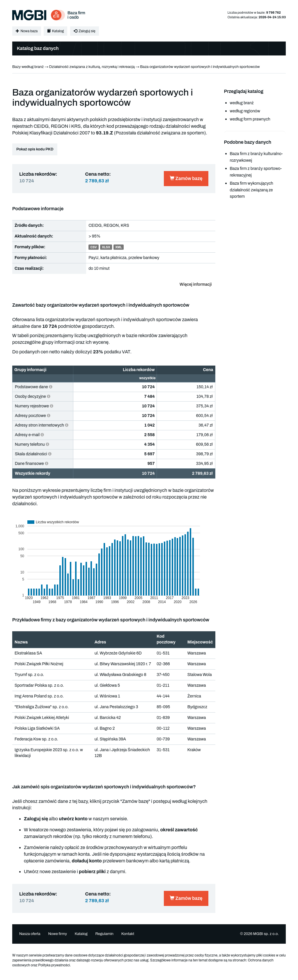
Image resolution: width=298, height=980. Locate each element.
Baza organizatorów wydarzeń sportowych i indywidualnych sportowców (200, 67)
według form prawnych (250, 119)
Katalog (55, 31)
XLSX (106, 247)
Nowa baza (27, 31)
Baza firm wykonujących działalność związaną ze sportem (252, 190)
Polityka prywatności (54, 965)
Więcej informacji (196, 284)
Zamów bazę (186, 178)
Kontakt (128, 934)
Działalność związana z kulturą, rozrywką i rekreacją (92, 67)
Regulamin (104, 934)
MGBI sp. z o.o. (266, 934)
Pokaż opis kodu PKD (35, 149)
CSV (93, 247)
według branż (242, 103)
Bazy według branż (28, 67)
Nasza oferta (30, 934)
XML (119, 247)
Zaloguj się (84, 31)
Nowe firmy (57, 934)
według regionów (245, 111)
